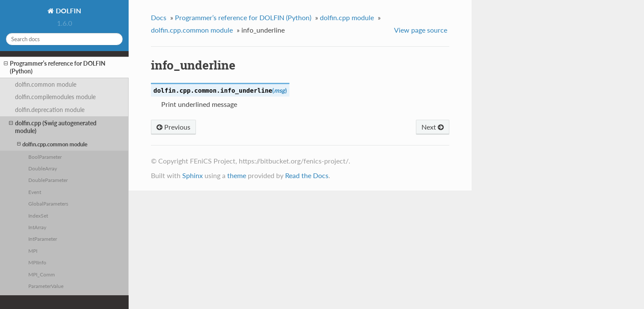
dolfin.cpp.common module (52, 144)
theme (237, 175)
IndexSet (38, 215)
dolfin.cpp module (347, 17)
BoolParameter (45, 157)
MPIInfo (37, 262)
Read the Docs (307, 175)
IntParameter (43, 239)
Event (35, 192)
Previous (173, 127)
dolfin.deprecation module (50, 110)
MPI (33, 251)
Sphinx (193, 175)
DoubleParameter (48, 180)
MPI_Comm (42, 274)
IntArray (37, 227)
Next (433, 127)
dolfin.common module (46, 84)
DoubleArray (43, 168)
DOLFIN (68, 11)
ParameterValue (46, 286)
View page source (421, 30)
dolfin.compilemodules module (55, 97)
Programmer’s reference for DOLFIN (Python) (55, 67)
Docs (159, 17)
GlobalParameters (48, 203)
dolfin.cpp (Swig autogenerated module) (53, 127)
